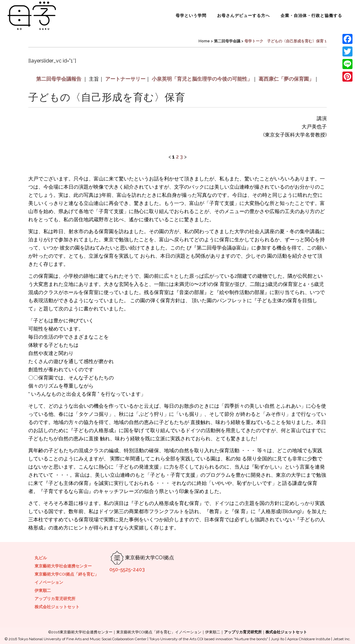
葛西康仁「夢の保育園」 (286, 79)
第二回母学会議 (227, 41)
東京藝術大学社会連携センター (63, 566)
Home (204, 41)
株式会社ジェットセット (57, 607)
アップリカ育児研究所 (55, 599)
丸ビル (41, 558)
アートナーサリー (125, 79)
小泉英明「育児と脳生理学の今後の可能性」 (202, 79)
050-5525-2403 (127, 569)
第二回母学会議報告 (59, 79)
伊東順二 (43, 590)
